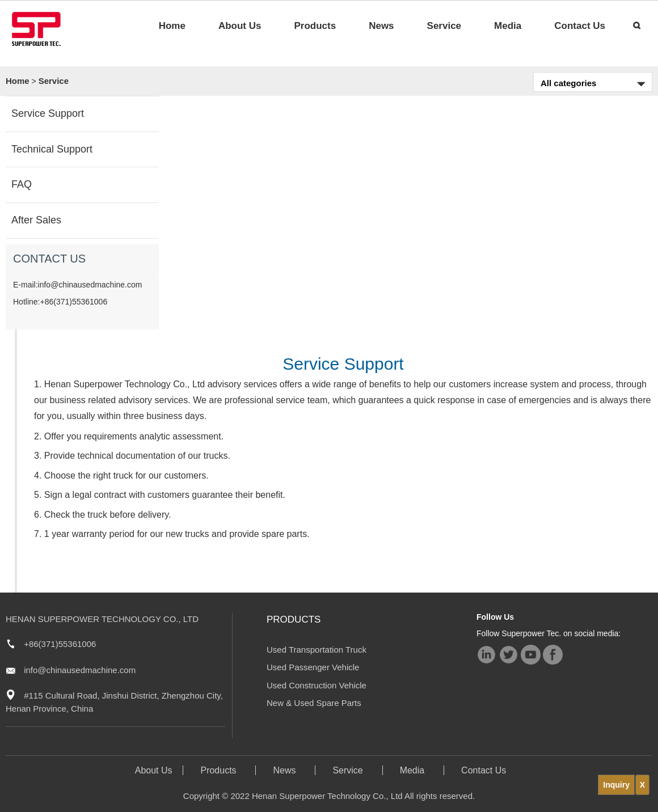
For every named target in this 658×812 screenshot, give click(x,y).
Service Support (48, 113)
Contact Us (580, 26)
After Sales (36, 220)
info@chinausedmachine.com (80, 670)
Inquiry (616, 785)
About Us (240, 26)
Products (315, 26)
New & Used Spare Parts (314, 703)
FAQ (22, 184)
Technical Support (52, 149)
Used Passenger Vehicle (313, 667)
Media (508, 26)
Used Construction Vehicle (317, 685)
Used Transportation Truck (317, 650)
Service (444, 26)
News (381, 26)
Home (172, 26)
